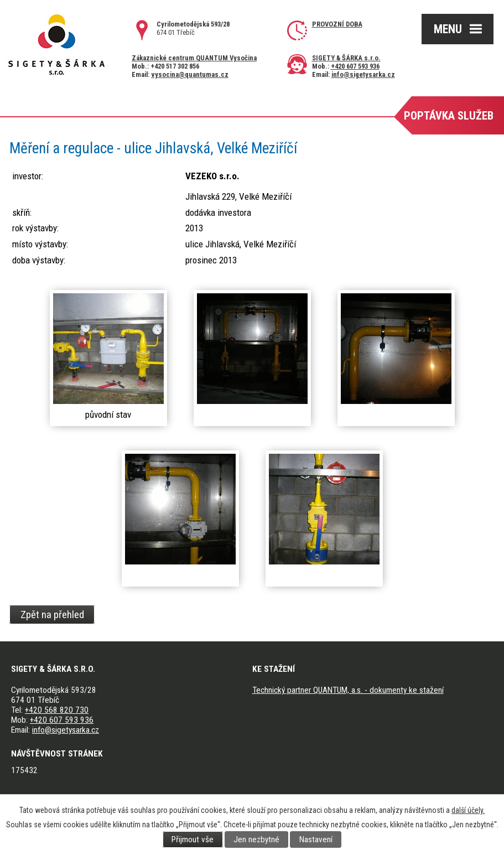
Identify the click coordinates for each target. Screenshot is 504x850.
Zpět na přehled (52, 614)
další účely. (468, 810)
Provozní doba (337, 24)
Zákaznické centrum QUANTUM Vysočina (194, 58)
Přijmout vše (193, 839)
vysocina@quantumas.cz (190, 74)
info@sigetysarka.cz (363, 74)
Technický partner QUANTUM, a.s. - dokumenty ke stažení (348, 690)
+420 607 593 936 (355, 66)
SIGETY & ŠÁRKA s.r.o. (346, 58)
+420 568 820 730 (57, 710)
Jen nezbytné (256, 839)
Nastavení (316, 839)
